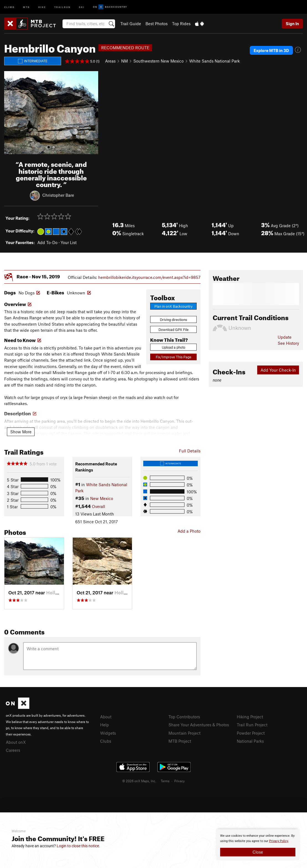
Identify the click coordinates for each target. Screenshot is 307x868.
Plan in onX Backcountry (173, 306)
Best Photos (157, 24)
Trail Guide (131, 24)
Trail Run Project (252, 725)
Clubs (106, 741)
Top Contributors (184, 717)
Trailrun (62, 7)
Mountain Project (184, 733)
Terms (165, 781)
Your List (69, 242)
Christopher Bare (58, 195)
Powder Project (251, 733)
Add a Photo (189, 531)
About (106, 717)
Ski (82, 7)
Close (258, 852)
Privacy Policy (279, 841)
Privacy (179, 781)
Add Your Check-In (278, 370)
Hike (42, 7)
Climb (9, 7)
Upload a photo (174, 347)
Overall (98, 506)
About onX (16, 742)
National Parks (250, 741)
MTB (26, 7)
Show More (21, 432)
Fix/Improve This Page (174, 357)
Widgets (108, 733)
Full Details (190, 451)
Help (105, 725)
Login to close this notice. (78, 846)
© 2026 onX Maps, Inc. (139, 781)
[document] (258, 845)
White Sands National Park (214, 61)
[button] (10, 113)
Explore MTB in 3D (271, 50)
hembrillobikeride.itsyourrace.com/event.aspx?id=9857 (149, 277)
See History (288, 343)
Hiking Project (250, 717)
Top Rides (181, 24)
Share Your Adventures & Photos (199, 725)
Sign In (292, 24)
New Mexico (102, 498)
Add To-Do (47, 242)
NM (124, 61)
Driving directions (173, 320)
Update (285, 337)
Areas (110, 61)
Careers (13, 750)
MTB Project (180, 741)
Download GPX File (174, 330)
